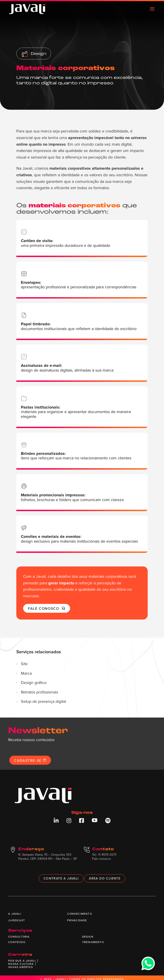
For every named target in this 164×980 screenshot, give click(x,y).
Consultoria (19, 937)
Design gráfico (34, 683)
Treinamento (93, 942)
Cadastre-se (30, 760)
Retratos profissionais (39, 692)
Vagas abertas (21, 967)
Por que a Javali (22, 961)
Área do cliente (105, 878)
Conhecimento (80, 914)
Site (24, 664)
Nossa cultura (21, 964)
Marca (26, 673)
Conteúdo (17, 942)
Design (88, 937)
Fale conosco (47, 608)
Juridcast (17, 920)
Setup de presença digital (43, 701)
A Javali (15, 914)
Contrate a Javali (61, 878)
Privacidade (77, 920)
